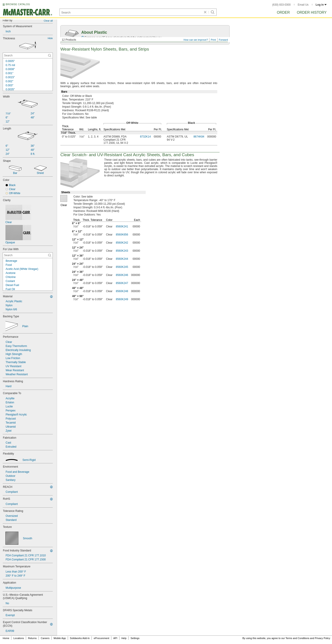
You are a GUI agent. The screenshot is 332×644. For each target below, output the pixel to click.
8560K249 (122, 299)
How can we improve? (196, 40)
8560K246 (122, 275)
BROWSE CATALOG (18, 4)
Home (6, 638)
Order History (312, 12)
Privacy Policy (323, 638)
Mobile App (60, 638)
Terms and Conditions (297, 638)
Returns (32, 638)
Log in (321, 5)
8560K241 (122, 227)
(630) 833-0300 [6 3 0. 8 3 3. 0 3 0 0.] (281, 5)
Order (283, 12)
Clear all (48, 21)
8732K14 (145, 137)
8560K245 (122, 267)
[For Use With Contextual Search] (28, 255)
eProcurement (102, 638)
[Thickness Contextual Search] (28, 56)
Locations (19, 638)
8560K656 (122, 235)
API (115, 638)
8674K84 (199, 137)
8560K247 (122, 283)
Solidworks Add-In (80, 638)
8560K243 (122, 251)
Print (213, 40)
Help (124, 638)
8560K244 (122, 259)
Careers (45, 638)
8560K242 (122, 243)
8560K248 (122, 291)
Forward (223, 40)
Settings (135, 638)
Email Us (303, 5)
